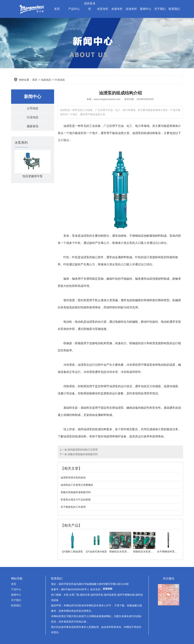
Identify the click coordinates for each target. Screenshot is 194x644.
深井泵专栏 (90, 6)
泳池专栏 (131, 9)
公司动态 (33, 108)
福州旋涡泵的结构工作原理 (82, 450)
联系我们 (174, 9)
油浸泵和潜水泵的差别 (73, 478)
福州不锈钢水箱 (126, 595)
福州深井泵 (97, 595)
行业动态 (33, 117)
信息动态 (46, 80)
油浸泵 (68, 126)
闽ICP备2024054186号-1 (75, 589)
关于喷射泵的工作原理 (73, 507)
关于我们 (160, 9)
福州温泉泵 (110, 595)
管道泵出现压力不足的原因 (76, 500)
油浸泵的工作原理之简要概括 (77, 485)
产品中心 (74, 9)
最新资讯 (33, 127)
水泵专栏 (103, 9)
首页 (57, 9)
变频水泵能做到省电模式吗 (82, 454)
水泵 (66, 595)
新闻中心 (146, 9)
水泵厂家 (74, 595)
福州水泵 (85, 595)
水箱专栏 (117, 9)
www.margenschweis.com (107, 99)
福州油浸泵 (85, 429)
